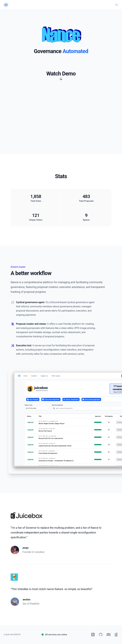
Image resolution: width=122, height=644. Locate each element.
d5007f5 (17, 635)
